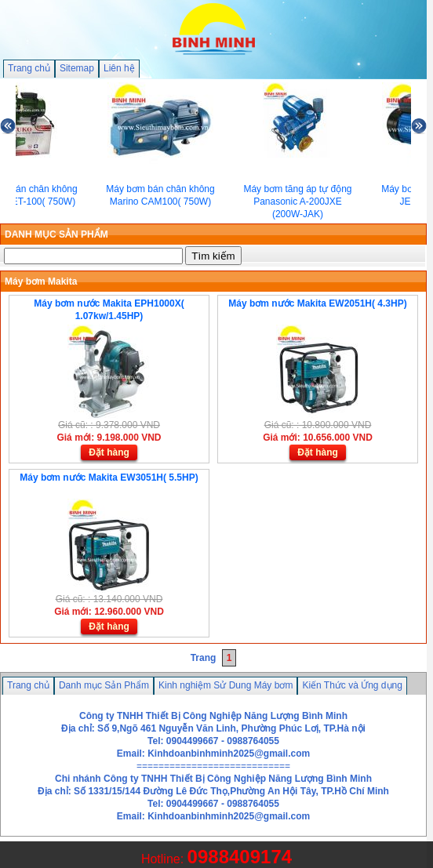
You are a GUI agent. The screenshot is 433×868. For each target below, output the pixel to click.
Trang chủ (29, 68)
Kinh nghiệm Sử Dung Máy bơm (226, 685)
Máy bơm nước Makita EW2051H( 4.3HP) (317, 303)
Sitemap (77, 68)
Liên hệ (119, 68)
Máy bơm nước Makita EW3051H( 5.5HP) (109, 478)
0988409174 (240, 857)
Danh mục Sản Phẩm (104, 685)
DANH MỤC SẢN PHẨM (56, 234)
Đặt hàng (109, 452)
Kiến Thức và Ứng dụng (352, 685)
